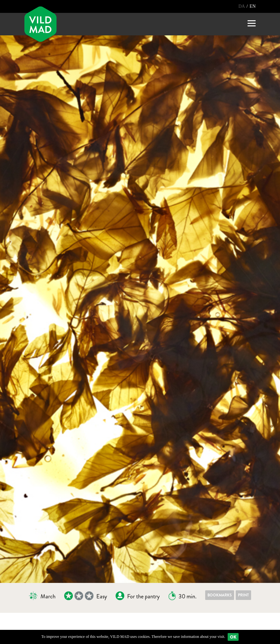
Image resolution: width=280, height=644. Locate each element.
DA (242, 6)
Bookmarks (220, 595)
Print (243, 595)
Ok (233, 637)
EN (253, 6)
